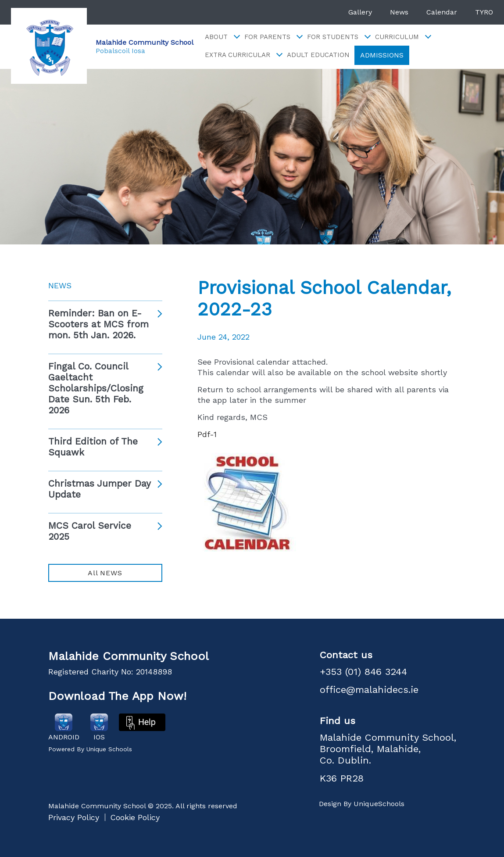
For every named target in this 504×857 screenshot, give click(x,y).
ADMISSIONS (382, 55)
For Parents (273, 37)
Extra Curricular (243, 55)
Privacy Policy (74, 817)
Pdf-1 (207, 434)
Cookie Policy (135, 817)
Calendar (442, 12)
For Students (338, 37)
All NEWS (105, 573)
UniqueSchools (379, 804)
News (399, 12)
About (222, 37)
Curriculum (403, 37)
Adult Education (318, 55)
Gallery (360, 12)
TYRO (484, 12)
